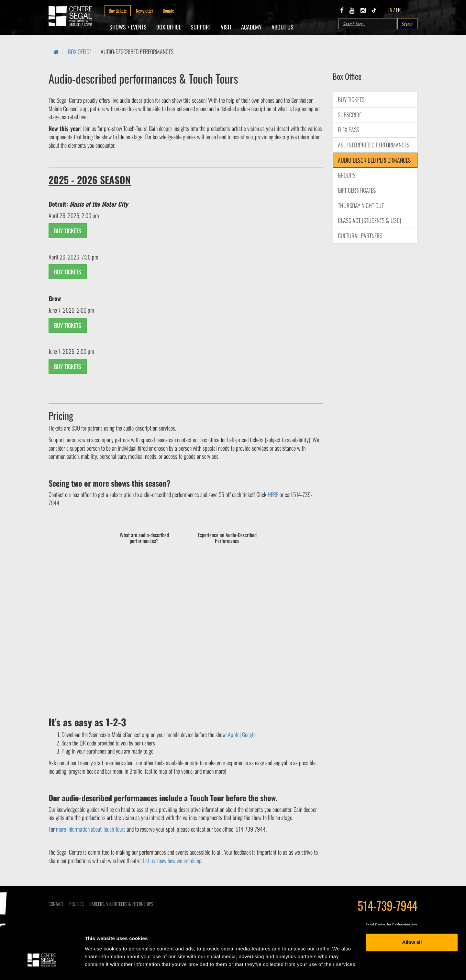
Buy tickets (118, 11)
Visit (226, 27)
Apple (234, 734)
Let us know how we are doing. (173, 860)
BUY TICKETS (68, 231)
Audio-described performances (374, 160)
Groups (347, 175)
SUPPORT (201, 27)
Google (249, 734)
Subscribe (350, 115)
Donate (168, 11)
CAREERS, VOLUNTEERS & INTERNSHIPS (121, 904)
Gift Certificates (357, 190)
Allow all (412, 927)
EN (390, 10)
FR (398, 10)
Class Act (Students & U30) (370, 220)
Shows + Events (128, 27)
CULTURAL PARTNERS (360, 236)
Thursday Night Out (361, 205)
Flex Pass (349, 130)
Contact (56, 904)
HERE (273, 494)
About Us (283, 27)
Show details (100, 967)
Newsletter (145, 11)
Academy (251, 27)
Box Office (169, 27)
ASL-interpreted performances (374, 145)
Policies (76, 904)
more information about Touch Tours (91, 829)
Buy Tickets (351, 99)
